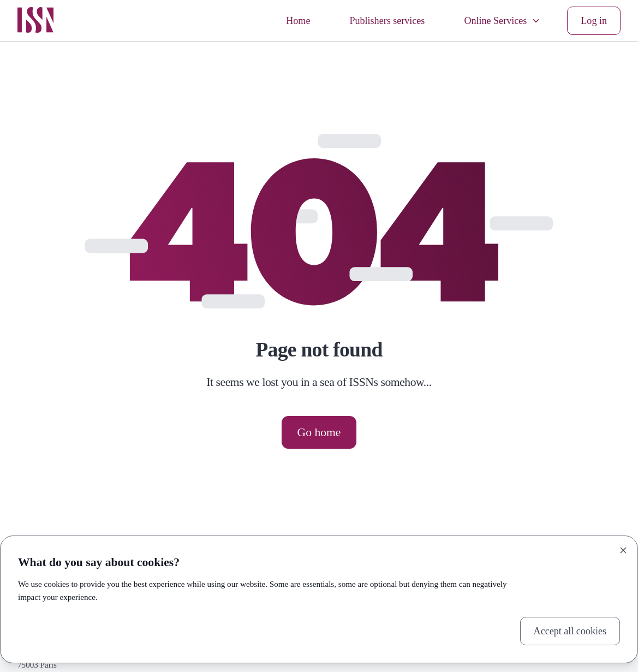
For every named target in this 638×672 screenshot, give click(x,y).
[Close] (623, 550)
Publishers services (387, 21)
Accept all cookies (570, 631)
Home (298, 21)
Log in (594, 21)
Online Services (502, 21)
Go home (319, 432)
